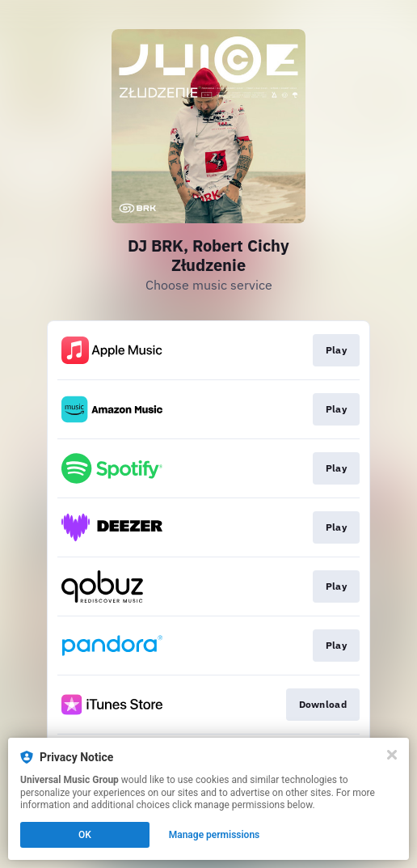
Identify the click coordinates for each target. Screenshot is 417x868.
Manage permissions (215, 835)
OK (85, 835)
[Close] (392, 755)
